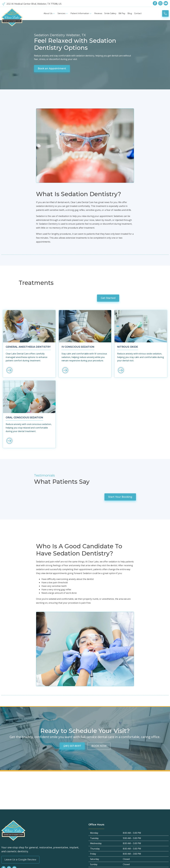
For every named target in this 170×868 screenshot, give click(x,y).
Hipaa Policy (7, 774)
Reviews (98, 13)
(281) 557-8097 (72, 595)
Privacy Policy (8, 779)
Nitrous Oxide (128, 271)
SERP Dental (112, 862)
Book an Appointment (19, 69)
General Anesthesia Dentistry (28, 271)
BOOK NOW (99, 595)
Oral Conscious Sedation (24, 343)
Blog (130, 13)
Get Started (156, 219)
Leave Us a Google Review (20, 708)
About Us (50, 13)
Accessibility (7, 784)
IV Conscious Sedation (78, 271)
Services (63, 13)
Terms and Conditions (12, 789)
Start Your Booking (153, 405)
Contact (138, 13)
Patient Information (81, 13)
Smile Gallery (110, 13)
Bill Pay (122, 13)
